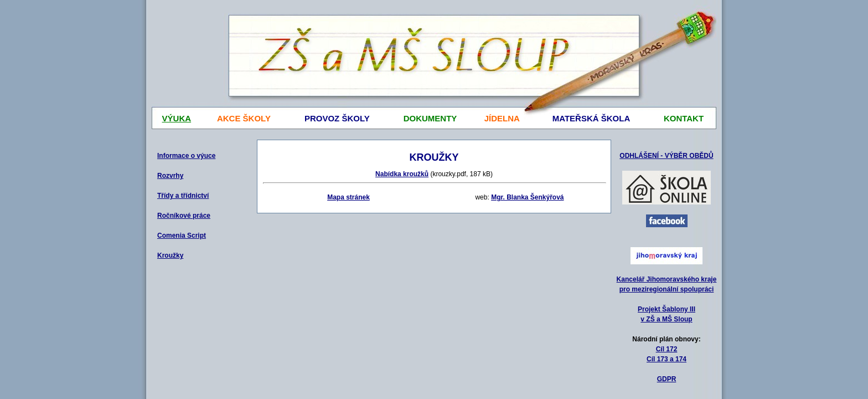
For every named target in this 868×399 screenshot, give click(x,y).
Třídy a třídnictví (183, 196)
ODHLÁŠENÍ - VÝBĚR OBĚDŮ (666, 156)
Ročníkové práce (184, 216)
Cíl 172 (667, 349)
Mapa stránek (348, 197)
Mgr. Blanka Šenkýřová (527, 197)
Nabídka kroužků (402, 174)
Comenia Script (182, 236)
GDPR (667, 379)
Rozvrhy (170, 176)
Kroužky (170, 255)
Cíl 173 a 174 (666, 359)
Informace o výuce (186, 156)
